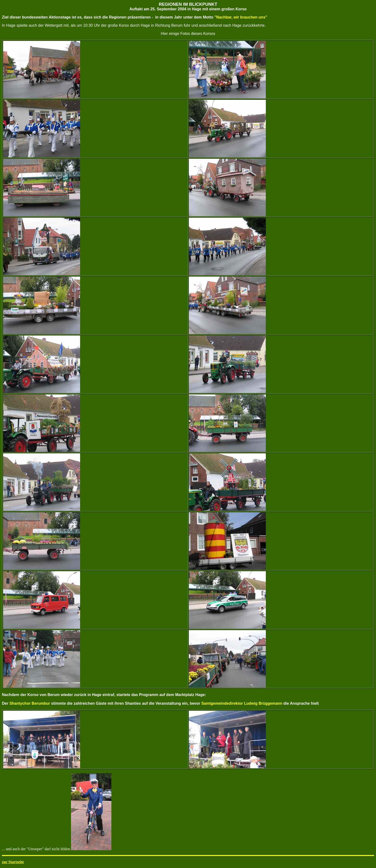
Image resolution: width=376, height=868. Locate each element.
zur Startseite (13, 862)
